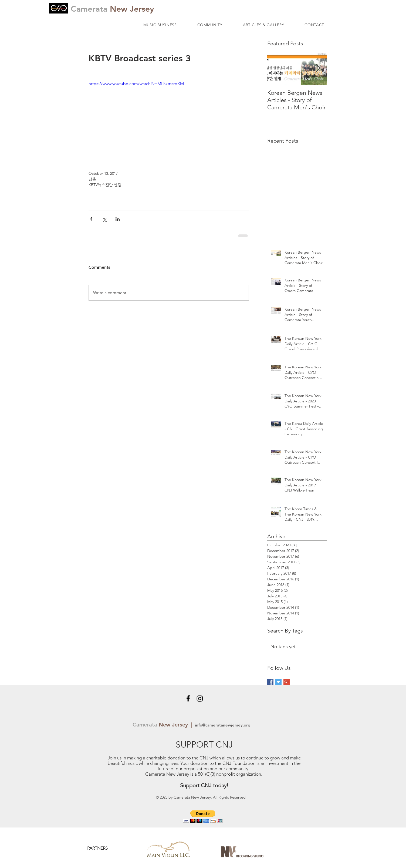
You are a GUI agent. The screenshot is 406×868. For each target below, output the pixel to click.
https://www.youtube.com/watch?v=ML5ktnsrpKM (136, 84)
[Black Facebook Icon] (188, 698)
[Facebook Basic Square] (270, 682)
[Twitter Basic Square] (278, 682)
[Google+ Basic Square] (287, 682)
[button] (160, 25)
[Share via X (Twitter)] (104, 219)
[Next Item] (318, 68)
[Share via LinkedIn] (118, 219)
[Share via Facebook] (91, 219)
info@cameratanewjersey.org (222, 725)
